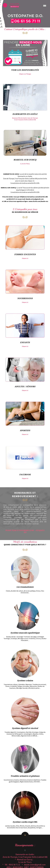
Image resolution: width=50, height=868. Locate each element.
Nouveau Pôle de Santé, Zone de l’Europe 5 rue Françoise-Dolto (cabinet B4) (25, 119)
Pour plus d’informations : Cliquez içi (25, 531)
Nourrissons (25, 298)
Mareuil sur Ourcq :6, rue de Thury (25, 861)
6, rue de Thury (25, 164)
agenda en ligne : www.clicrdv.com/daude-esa (32, 201)
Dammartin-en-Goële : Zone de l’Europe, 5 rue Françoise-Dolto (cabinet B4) (25, 856)
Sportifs (25, 430)
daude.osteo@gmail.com (35, 199)
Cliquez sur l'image (25, 74)
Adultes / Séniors (25, 387)
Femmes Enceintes (25, 254)
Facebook (25, 475)
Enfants (25, 342)
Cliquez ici (25, 258)
